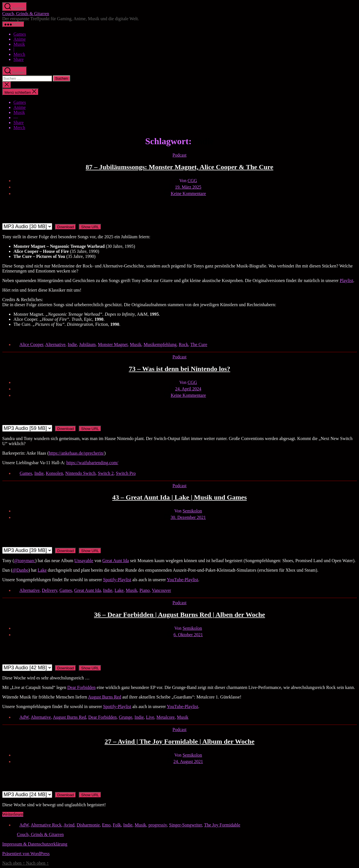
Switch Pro (126, 473)
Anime (20, 39)
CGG (192, 181)
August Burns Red (105, 697)
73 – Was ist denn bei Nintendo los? (179, 369)
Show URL (90, 227)
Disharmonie (88, 825)
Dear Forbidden (103, 717)
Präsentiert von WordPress (26, 854)
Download (65, 227)
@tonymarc (25, 561)
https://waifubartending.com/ (92, 463)
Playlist (346, 280)
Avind (69, 825)
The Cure (199, 344)
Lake (42, 570)
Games (20, 34)
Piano (144, 590)
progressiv (158, 825)
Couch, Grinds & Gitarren (26, 14)
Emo (106, 825)
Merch (19, 54)
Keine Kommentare (188, 193)
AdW (24, 717)
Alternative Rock (46, 825)
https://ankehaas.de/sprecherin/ (77, 453)
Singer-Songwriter (186, 825)
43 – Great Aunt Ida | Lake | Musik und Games (179, 497)
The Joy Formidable (222, 825)
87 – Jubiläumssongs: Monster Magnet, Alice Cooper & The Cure (180, 167)
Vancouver (161, 590)
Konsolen (54, 473)
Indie (72, 344)
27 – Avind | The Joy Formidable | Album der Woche (179, 741)
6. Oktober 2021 (188, 635)
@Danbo (20, 570)
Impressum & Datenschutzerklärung (35, 844)
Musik (19, 44)
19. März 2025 (188, 187)
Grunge (126, 717)
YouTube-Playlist (183, 580)
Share (19, 59)
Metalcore (166, 717)
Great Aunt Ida (116, 561)
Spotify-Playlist (117, 580)
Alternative (55, 344)
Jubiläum (87, 344)
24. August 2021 (188, 761)
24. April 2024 (188, 389)
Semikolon (192, 511)
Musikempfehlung (160, 344)
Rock (183, 344)
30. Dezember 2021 (188, 517)
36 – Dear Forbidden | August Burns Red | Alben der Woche (179, 615)
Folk (117, 825)
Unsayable (84, 561)
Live (150, 717)
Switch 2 (106, 473)
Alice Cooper (31, 344)
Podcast (179, 155)
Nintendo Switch (80, 473)
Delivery (50, 590)
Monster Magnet (113, 344)
